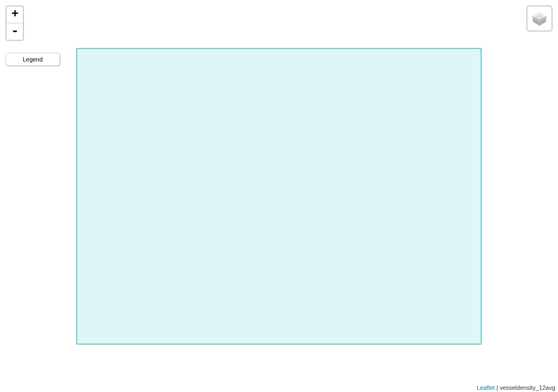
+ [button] (15, 15)
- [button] (15, 32)
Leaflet (486, 388)
